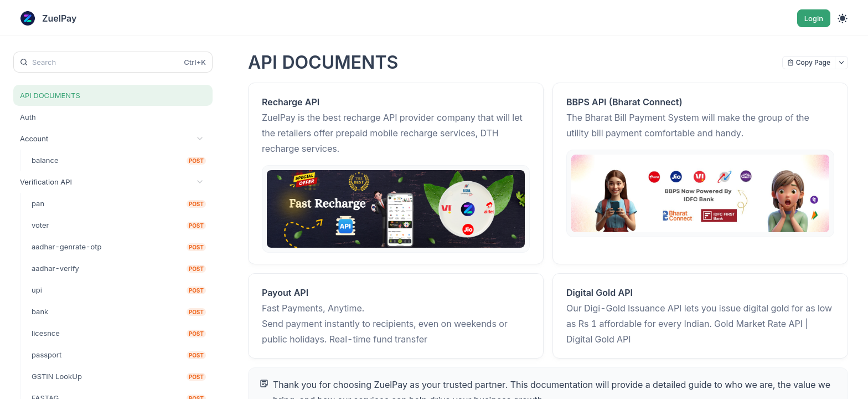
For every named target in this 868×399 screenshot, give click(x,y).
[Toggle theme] (843, 18)
